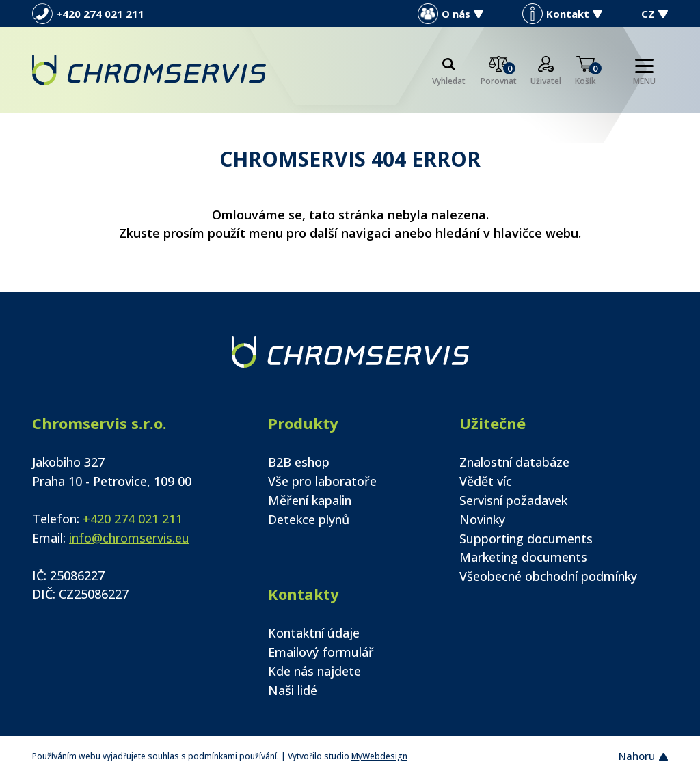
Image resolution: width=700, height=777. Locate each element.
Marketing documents (523, 557)
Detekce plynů (309, 519)
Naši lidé (293, 690)
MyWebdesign (379, 756)
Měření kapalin (310, 500)
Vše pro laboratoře (322, 481)
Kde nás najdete (314, 671)
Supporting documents (526, 539)
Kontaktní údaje (314, 633)
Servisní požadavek (513, 500)
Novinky (482, 519)
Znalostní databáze (514, 462)
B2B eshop (299, 462)
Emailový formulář (321, 652)
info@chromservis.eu (129, 538)
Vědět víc (486, 481)
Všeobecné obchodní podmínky (548, 576)
